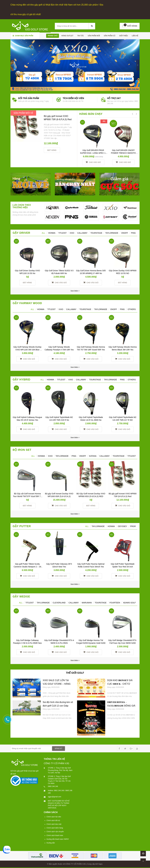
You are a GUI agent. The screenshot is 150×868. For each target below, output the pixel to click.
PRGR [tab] (133, 525)
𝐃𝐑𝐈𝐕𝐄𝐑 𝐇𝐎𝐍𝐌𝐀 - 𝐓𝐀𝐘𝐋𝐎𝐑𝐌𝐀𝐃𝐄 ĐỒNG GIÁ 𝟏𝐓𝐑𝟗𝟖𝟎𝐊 (121, 705)
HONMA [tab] (52, 232)
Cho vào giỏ (93, 162)
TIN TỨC (80, 35)
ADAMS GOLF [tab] (129, 602)
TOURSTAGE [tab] (119, 455)
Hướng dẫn (51, 842)
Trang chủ (52, 35)
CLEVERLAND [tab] (59, 602)
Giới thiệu (124, 35)
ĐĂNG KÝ (59, 748)
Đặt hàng (52, 150)
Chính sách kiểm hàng (55, 827)
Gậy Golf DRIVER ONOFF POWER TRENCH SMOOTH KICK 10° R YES (124, 152)
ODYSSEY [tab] (123, 525)
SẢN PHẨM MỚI (94, 35)
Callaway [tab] (82, 232)
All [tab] (32, 309)
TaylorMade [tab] (112, 232)
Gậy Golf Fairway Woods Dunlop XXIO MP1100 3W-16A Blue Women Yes (28, 349)
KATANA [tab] (93, 455)
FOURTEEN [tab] (115, 602)
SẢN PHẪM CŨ (110, 35)
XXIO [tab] (72, 232)
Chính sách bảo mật (54, 824)
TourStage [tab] (96, 232)
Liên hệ (135, 35)
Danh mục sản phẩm (23, 35)
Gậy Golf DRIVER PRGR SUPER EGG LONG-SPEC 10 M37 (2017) (94, 152)
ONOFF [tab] (125, 232)
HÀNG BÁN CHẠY (91, 113)
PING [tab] (122, 309)
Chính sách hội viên (54, 816)
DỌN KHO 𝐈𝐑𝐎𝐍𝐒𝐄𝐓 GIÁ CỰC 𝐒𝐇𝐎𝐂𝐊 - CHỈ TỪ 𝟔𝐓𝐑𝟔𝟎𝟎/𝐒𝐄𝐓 (120, 683)
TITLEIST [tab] (132, 455)
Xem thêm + (75, 367)
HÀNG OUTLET (67, 35)
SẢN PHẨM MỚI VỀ (23, 112)
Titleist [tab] (63, 232)
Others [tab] (132, 309)
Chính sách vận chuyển (55, 831)
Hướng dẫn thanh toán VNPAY (58, 838)
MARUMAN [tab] (87, 602)
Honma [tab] (111, 525)
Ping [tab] (133, 232)
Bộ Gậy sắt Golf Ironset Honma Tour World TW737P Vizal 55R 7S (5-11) (28, 496)
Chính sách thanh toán (55, 835)
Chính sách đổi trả (53, 820)
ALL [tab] (43, 232)
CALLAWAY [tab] (105, 455)
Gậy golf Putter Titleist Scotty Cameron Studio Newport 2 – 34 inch (28, 566)
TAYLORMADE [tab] (62, 455)
